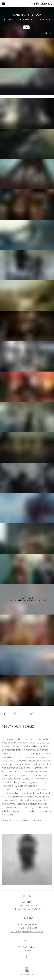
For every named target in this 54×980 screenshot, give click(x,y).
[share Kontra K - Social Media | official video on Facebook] (51, 34)
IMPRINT (27, 950)
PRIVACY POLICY (27, 947)
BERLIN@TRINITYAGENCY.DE (27, 909)
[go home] (42, 4)
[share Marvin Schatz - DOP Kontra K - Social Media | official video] (47, 33)
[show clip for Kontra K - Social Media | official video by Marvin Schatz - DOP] (27, 22)
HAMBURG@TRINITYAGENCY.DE (27, 932)
